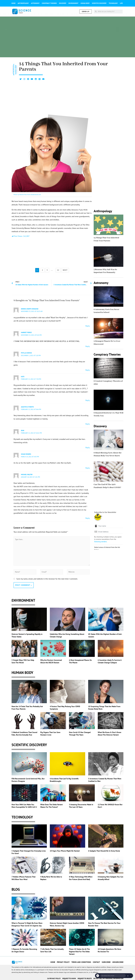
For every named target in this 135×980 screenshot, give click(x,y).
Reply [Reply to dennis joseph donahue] (88, 326)
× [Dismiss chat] (131, 976)
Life (121, 3)
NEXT (65, 270)
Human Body (85, 3)
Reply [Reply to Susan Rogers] (88, 467)
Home (13, 3)
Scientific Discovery (99, 3)
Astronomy (35, 3)
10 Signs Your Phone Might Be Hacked (65, 850)
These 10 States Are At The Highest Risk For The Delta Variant (79, 951)
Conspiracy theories (49, 3)
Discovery (63, 3)
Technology (113, 3)
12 (58, 270)
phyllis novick (26, 352)
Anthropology (23, 3)
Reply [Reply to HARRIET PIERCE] (88, 346)
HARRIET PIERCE (26, 332)
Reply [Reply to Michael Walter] (88, 517)
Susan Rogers (26, 453)
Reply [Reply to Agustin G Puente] (88, 423)
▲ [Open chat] (128, 976)
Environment (73, 3)
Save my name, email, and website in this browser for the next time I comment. (47, 578)
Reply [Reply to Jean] (88, 447)
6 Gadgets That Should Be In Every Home (104, 850)
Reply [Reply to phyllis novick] (88, 369)
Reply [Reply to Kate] (88, 400)
